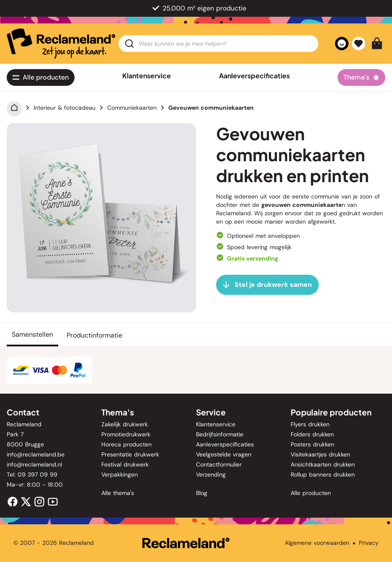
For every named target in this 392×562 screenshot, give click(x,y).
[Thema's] (361, 77)
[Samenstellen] (32, 335)
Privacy (369, 543)
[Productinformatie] (94, 335)
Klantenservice (147, 76)
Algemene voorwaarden (317, 543)
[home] (61, 44)
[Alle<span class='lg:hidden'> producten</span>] (41, 77)
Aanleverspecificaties (254, 76)
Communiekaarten (132, 108)
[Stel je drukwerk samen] (267, 285)
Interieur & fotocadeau (64, 108)
